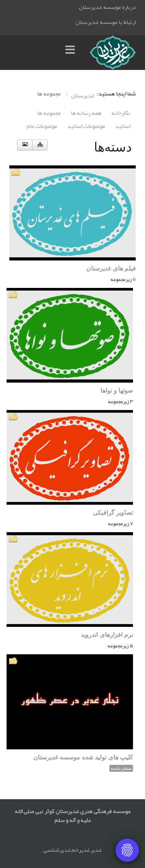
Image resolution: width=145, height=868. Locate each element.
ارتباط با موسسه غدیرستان (106, 22)
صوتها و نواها (117, 391)
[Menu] (72, 53)
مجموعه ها (49, 113)
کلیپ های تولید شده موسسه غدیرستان (83, 757)
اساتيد (123, 126)
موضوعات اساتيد (86, 126)
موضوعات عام (42, 126)
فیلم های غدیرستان (111, 268)
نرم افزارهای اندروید (107, 635)
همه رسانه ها (86, 113)
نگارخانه (121, 113)
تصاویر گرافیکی (113, 513)
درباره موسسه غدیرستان (107, 7)
